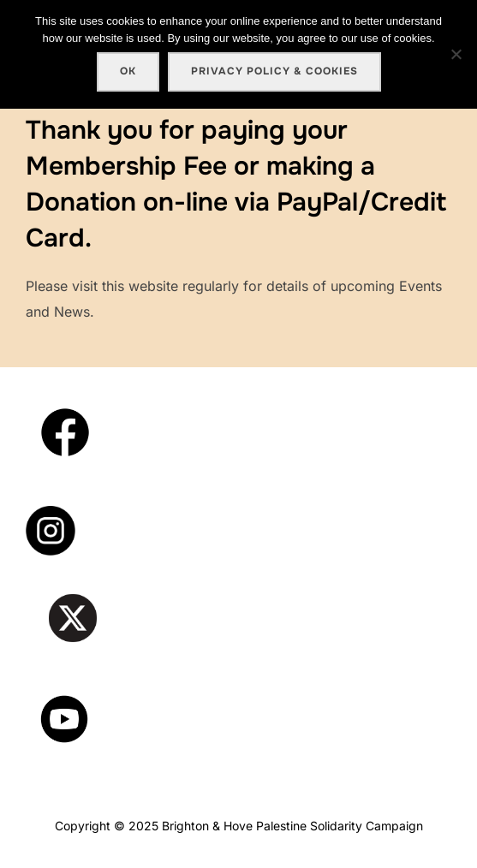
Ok (128, 71)
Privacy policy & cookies (274, 71)
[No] (456, 54)
